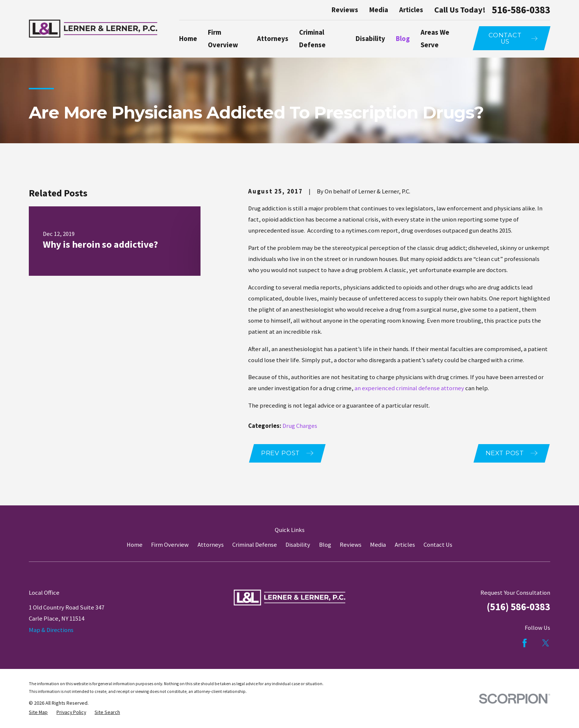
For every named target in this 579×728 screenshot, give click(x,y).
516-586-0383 (521, 10)
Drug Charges (300, 426)
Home (135, 545)
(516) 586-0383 (518, 607)
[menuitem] (38, 712)
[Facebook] (525, 643)
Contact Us (438, 545)
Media (379, 10)
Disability (298, 545)
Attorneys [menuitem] (273, 39)
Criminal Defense (255, 545)
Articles (411, 10)
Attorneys (211, 545)
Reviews (345, 10)
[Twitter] (546, 643)
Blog (325, 545)
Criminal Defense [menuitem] (312, 39)
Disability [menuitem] (370, 39)
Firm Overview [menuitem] (223, 39)
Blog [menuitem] (403, 39)
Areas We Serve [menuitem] (435, 39)
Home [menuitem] (188, 39)
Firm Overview (170, 545)
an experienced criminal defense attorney (409, 388)
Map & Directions (51, 630)
